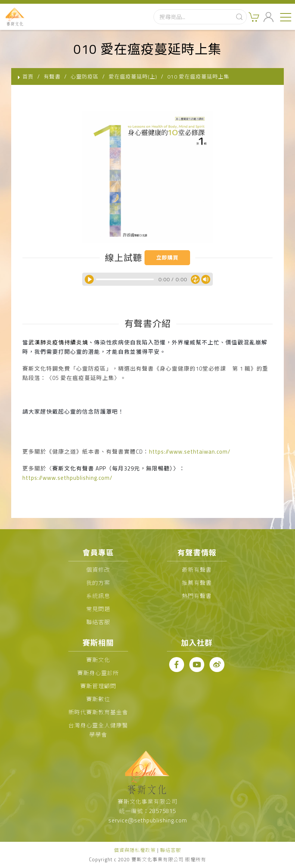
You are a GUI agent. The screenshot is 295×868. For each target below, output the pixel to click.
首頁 (28, 76)
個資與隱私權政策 (135, 850)
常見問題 (98, 609)
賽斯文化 (98, 660)
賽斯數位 (98, 699)
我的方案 (98, 583)
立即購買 (167, 257)
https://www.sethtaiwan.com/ (190, 452)
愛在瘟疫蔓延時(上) (133, 76)
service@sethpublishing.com (148, 820)
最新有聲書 (197, 570)
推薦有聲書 (197, 583)
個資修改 (98, 570)
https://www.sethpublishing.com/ (67, 478)
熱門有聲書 (197, 596)
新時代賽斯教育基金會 (98, 712)
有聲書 (52, 76)
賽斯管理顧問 (98, 686)
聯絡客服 (98, 622)
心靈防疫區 (85, 76)
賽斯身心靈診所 (98, 673)
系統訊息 (98, 596)
